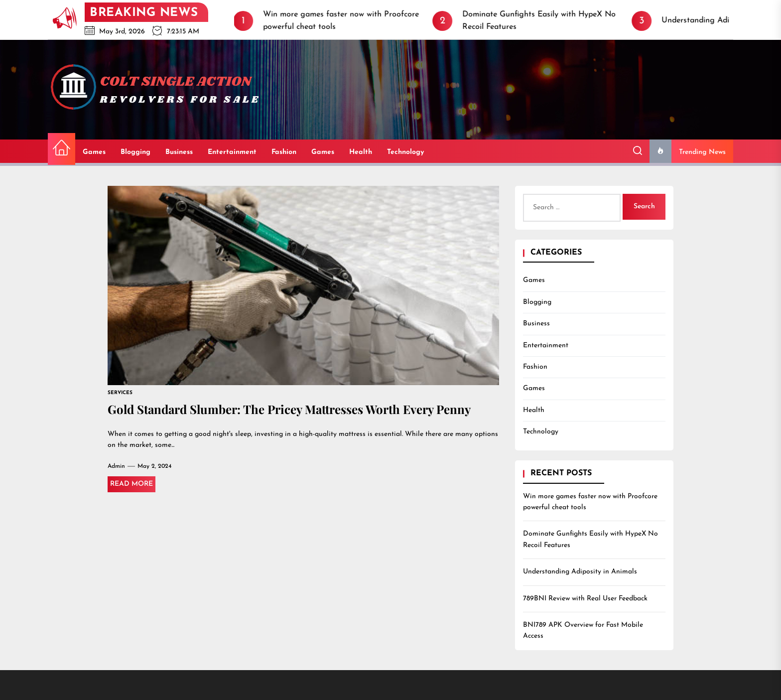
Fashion (284, 152)
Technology (405, 152)
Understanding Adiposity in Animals (580, 572)
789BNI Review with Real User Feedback (585, 599)
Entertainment (232, 152)
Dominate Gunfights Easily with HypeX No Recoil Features (590, 539)
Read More (131, 484)
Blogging (135, 152)
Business (179, 152)
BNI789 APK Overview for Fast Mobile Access (583, 630)
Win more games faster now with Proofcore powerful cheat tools (590, 502)
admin (116, 466)
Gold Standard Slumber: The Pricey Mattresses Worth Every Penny (289, 409)
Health (361, 152)
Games (94, 152)
